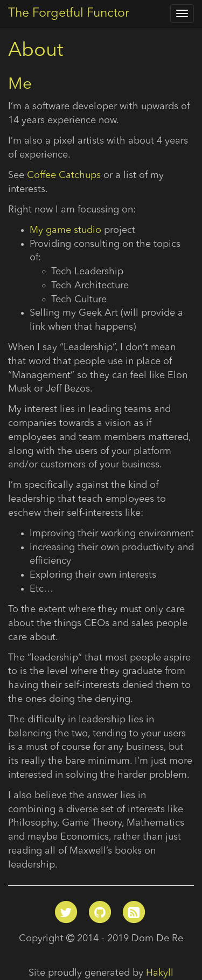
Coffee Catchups (64, 175)
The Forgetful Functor (69, 14)
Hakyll (160, 973)
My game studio (65, 230)
